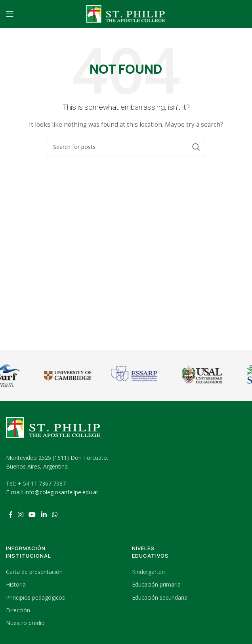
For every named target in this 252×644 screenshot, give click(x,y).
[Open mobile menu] (10, 14)
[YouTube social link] (32, 515)
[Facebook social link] (10, 515)
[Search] (126, 147)
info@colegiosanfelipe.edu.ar (61, 492)
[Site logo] (126, 13)
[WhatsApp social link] (54, 515)
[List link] (63, 572)
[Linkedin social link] (44, 515)
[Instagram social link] (20, 515)
